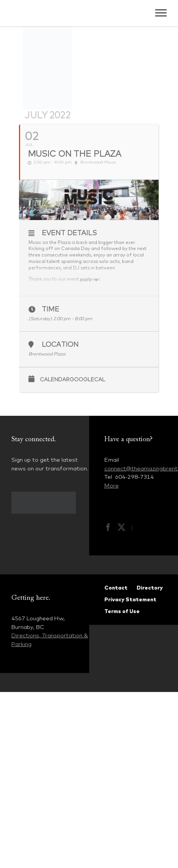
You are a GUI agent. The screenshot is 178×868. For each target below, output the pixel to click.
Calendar (55, 380)
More (112, 485)
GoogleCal (87, 380)
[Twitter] (121, 527)
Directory (150, 588)
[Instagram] (136, 528)
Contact (116, 588)
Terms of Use (122, 611)
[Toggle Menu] (161, 13)
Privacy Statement (130, 599)
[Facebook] (108, 527)
